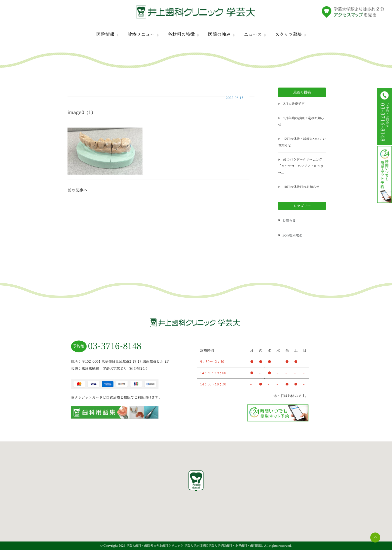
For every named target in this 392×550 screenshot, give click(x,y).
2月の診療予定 (294, 104)
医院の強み (219, 35)
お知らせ (289, 220)
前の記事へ (77, 190)
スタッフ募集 (288, 35)
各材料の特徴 (181, 35)
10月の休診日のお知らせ (301, 187)
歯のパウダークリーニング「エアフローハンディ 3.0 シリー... (301, 166)
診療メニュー (141, 35)
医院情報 (105, 35)
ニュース (253, 35)
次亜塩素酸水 (292, 235)
